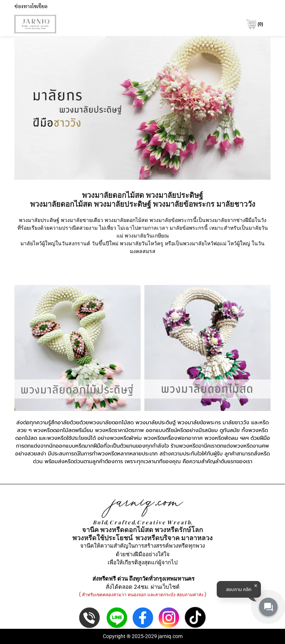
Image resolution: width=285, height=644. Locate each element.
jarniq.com (170, 636)
